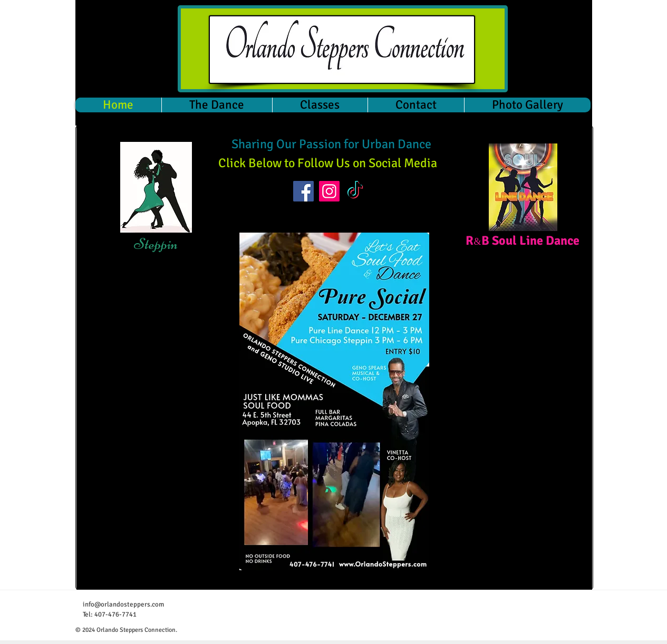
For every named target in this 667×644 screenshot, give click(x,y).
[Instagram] (329, 191)
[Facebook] (303, 191)
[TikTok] (355, 191)
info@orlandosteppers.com (123, 604)
